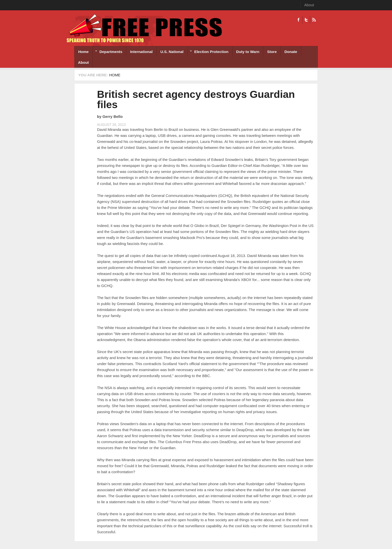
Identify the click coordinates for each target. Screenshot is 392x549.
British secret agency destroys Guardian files (196, 99)
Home (83, 52)
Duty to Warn (248, 52)
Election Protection (208, 52)
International (141, 52)
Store (272, 52)
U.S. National (172, 52)
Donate (291, 52)
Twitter (306, 20)
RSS (314, 20)
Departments (108, 52)
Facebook (298, 20)
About (309, 5)
